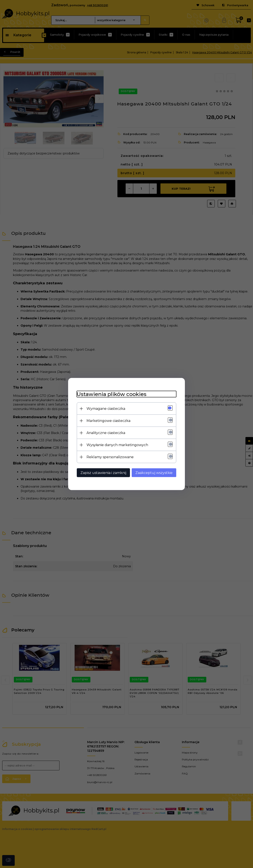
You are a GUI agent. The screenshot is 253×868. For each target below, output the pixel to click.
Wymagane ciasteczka (106, 409)
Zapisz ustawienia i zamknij (103, 473)
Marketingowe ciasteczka (108, 421)
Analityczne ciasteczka (106, 433)
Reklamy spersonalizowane (110, 457)
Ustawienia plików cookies (112, 394)
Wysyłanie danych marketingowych (117, 445)
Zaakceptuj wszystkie (154, 473)
